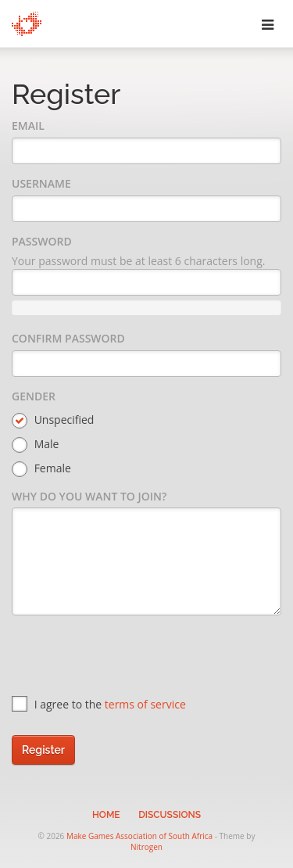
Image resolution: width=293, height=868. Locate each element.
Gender (34, 396)
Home (106, 815)
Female (41, 469)
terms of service (145, 704)
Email (28, 126)
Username (41, 183)
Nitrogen (146, 847)
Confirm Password (68, 338)
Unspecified (53, 420)
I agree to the (99, 704)
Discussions (170, 815)
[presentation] (130, 658)
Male (35, 445)
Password (42, 241)
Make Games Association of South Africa (139, 836)
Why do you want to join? (89, 496)
